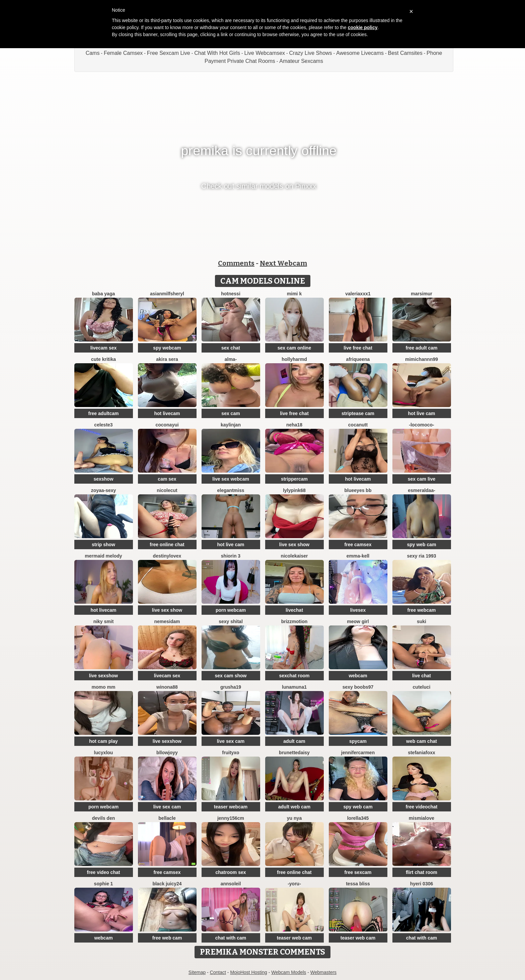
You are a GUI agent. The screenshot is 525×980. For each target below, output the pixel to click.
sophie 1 (104, 884)
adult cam (294, 741)
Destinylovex (167, 556)
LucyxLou (104, 753)
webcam (358, 676)
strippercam (294, 479)
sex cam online (294, 348)
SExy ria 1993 (421, 556)
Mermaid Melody (103, 556)
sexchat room (294, 676)
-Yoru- (294, 884)
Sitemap (197, 972)
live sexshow (103, 676)
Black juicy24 (167, 884)
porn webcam (231, 610)
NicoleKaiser (294, 556)
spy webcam (167, 348)
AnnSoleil (231, 884)
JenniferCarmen (358, 753)
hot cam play (103, 741)
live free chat (358, 348)
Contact (218, 972)
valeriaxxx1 (358, 294)
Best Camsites (405, 53)
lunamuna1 (294, 687)
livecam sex (104, 348)
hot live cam (422, 413)
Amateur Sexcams (301, 61)
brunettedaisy (294, 753)
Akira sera (167, 359)
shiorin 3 (231, 556)
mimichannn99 (422, 359)
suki (422, 621)
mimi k (294, 294)
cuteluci (422, 687)
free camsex (358, 545)
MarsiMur (422, 294)
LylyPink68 (294, 490)
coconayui (167, 425)
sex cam (231, 413)
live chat (422, 676)
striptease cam (358, 413)
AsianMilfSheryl (167, 294)
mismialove (422, 818)
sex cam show (231, 676)
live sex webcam (231, 479)
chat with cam (231, 938)
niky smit (104, 621)
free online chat (167, 545)
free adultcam (103, 413)
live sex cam (231, 741)
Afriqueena (358, 359)
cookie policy (363, 27)
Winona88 (167, 687)
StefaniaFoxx (422, 753)
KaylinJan (231, 425)
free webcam (422, 610)
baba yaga (103, 294)
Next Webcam (283, 263)
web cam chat (422, 741)
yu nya (294, 818)
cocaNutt (358, 425)
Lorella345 (358, 818)
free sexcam (358, 872)
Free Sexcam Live (169, 53)
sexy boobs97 (358, 687)
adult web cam (294, 807)
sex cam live (422, 479)
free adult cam (422, 348)
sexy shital (231, 621)
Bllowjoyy (167, 753)
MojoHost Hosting (249, 972)
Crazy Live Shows (311, 53)
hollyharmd (294, 359)
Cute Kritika (103, 359)
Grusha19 (231, 687)
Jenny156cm (231, 818)
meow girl (358, 621)
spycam (358, 741)
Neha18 (294, 425)
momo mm (104, 687)
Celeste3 (103, 425)
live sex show (294, 545)
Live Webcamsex (265, 53)
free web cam (167, 938)
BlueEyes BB (358, 490)
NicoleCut (167, 490)
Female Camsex (123, 53)
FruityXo (231, 753)
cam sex (167, 479)
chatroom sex (231, 872)
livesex (358, 610)
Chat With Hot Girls (217, 53)
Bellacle (167, 818)
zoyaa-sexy (104, 490)
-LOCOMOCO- (421, 425)
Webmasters (323, 972)
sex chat (231, 348)
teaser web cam (294, 938)
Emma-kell (358, 556)
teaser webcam (231, 807)
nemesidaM (167, 621)
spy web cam (421, 545)
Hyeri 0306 (422, 884)
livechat (294, 610)
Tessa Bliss (358, 884)
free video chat (104, 872)
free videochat (422, 807)
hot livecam (167, 413)
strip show (103, 545)
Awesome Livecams (360, 53)
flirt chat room (422, 872)
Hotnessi (231, 294)
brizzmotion (294, 621)
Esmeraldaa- (422, 490)
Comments (236, 263)
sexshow (103, 479)
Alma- (231, 359)
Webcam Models (289, 972)
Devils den (103, 818)
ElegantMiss (231, 490)
